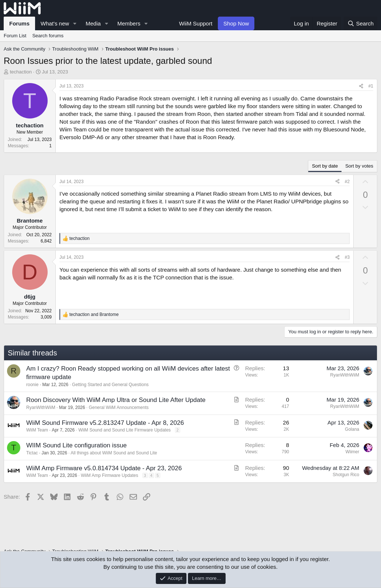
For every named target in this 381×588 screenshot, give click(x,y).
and (94, 314)
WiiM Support (196, 23)
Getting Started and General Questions (110, 385)
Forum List (15, 36)
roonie (32, 385)
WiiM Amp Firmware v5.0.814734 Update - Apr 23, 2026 (104, 468)
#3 (347, 257)
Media (93, 23)
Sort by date (325, 166)
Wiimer (352, 452)
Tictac (32, 453)
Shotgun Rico (346, 475)
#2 (347, 182)
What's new (55, 23)
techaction (21, 72)
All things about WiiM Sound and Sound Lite (114, 453)
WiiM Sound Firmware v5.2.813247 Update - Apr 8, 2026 (105, 423)
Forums (19, 23)
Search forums (48, 36)
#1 (371, 86)
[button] (75, 23)
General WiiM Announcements (119, 408)
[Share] (361, 86)
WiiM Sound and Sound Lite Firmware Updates (124, 430)
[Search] (361, 23)
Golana (352, 429)
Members (129, 23)
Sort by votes (359, 166)
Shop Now (236, 23)
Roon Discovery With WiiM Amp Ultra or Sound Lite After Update (116, 400)
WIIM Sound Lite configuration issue (76, 445)
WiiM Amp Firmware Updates (109, 475)
